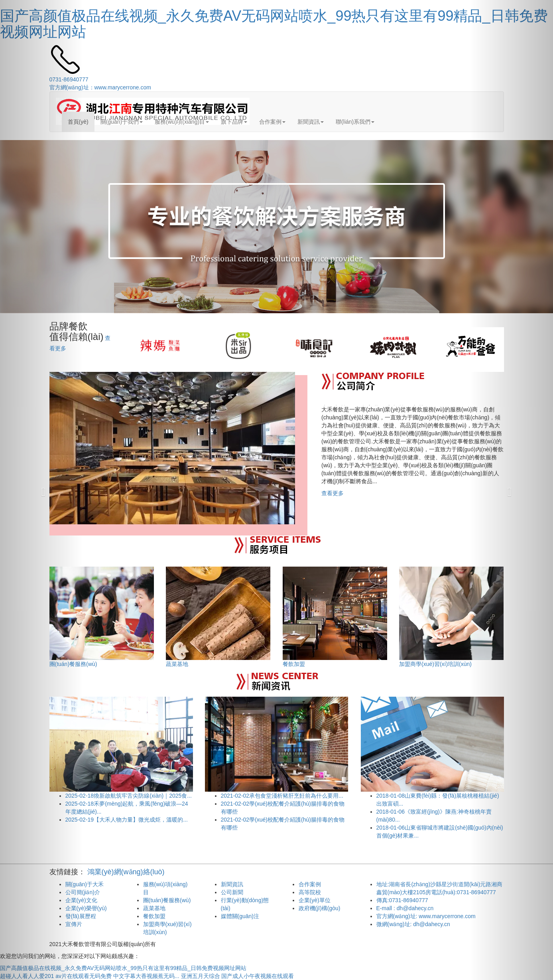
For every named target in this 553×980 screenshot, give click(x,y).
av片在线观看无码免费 (84, 976)
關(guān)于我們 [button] (122, 122)
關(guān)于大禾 (85, 884)
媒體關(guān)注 (240, 916)
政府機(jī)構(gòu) (320, 908)
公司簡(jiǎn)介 (83, 892)
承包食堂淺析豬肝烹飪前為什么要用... (282, 796)
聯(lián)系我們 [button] (355, 122)
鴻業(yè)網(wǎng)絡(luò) (126, 872)
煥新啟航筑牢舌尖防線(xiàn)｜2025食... (129, 796)
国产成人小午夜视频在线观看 (258, 976)
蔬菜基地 (154, 908)
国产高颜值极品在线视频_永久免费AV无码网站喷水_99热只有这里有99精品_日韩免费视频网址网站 (274, 24)
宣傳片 (74, 924)
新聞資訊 (232, 884)
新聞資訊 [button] (311, 122)
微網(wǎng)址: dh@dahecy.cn (413, 924)
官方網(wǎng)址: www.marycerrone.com (426, 916)
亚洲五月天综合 (201, 976)
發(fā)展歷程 (81, 916)
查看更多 (333, 493)
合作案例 (310, 884)
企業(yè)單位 (315, 900)
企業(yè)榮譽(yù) (86, 908)
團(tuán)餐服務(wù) (167, 900)
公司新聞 (232, 892)
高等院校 (310, 892)
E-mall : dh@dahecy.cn (405, 908)
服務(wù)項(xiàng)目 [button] (182, 122)
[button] (41, 490)
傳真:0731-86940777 (402, 900)
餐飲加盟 (154, 916)
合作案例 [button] (272, 122)
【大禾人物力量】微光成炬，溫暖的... (127, 820)
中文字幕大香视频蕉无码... (146, 976)
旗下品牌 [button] (234, 122)
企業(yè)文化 (81, 900)
